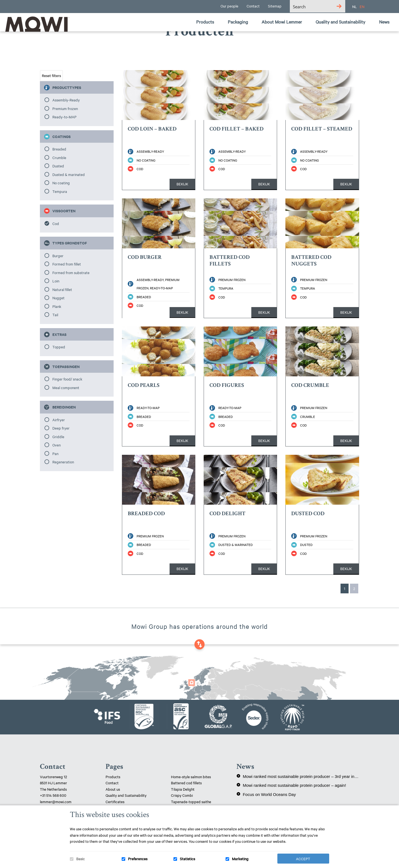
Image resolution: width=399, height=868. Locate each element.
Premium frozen (65, 108)
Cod (56, 223)
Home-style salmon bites (191, 777)
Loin (56, 281)
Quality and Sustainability (126, 795)
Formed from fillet (67, 264)
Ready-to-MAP (64, 117)
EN (362, 6)
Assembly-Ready (66, 100)
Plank (57, 306)
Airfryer (59, 420)
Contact (112, 783)
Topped (59, 347)
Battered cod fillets (186, 783)
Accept (303, 859)
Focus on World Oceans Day (266, 794)
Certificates (115, 801)
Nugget (58, 298)
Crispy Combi (182, 795)
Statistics (187, 859)
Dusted (58, 166)
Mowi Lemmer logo (35, 24)
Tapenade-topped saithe (191, 801)
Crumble (59, 157)
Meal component (66, 387)
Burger (58, 256)
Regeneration (63, 462)
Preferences (138, 859)
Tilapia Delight (183, 789)
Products (113, 777)
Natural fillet (62, 289)
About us (113, 789)
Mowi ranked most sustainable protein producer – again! (291, 785)
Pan (55, 453)
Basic (80, 859)
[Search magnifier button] (339, 6)
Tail (55, 315)
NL (355, 6)
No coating (61, 183)
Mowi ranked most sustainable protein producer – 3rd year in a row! (298, 776)
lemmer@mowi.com (56, 801)
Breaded (59, 149)
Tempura (60, 191)
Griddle (58, 436)
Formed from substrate (71, 272)
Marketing (240, 859)
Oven (57, 445)
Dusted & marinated (69, 174)
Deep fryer (61, 428)
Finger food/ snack (67, 379)
